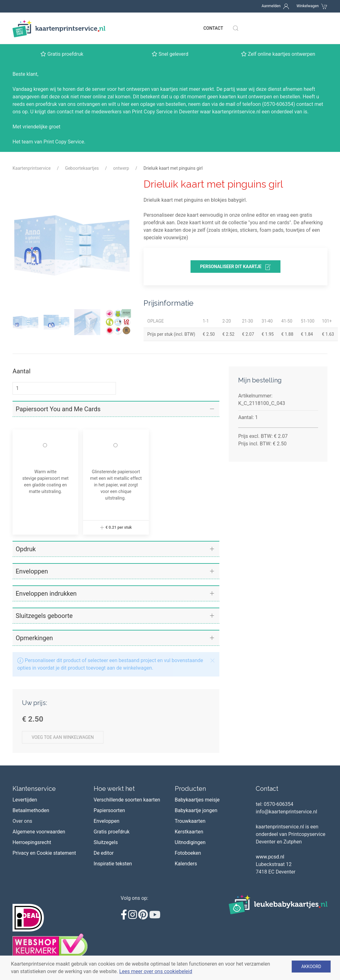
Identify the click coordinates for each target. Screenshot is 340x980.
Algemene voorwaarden (39, 832)
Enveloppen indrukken (46, 594)
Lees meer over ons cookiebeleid (156, 971)
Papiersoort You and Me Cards (58, 409)
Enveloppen (32, 571)
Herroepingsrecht (32, 842)
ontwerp (121, 168)
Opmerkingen (34, 638)
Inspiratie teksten (113, 864)
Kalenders (186, 864)
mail (230, 104)
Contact (213, 28)
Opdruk (26, 549)
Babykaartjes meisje (197, 800)
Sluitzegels (106, 842)
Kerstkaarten (189, 832)
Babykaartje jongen (196, 810)
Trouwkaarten (190, 821)
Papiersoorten (109, 810)
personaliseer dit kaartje (236, 267)
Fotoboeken (188, 853)
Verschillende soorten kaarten (127, 800)
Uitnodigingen (190, 842)
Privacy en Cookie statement (44, 853)
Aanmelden (271, 6)
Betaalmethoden (31, 810)
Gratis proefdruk (112, 832)
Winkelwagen (308, 6)
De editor (104, 853)
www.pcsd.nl (270, 857)
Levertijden (25, 800)
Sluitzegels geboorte (44, 616)
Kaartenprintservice (32, 168)
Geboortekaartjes (82, 168)
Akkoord (311, 967)
